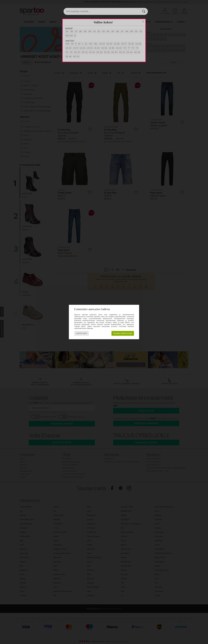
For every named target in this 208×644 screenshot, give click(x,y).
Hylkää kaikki (82, 333)
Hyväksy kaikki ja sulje (123, 333)
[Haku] (144, 11)
